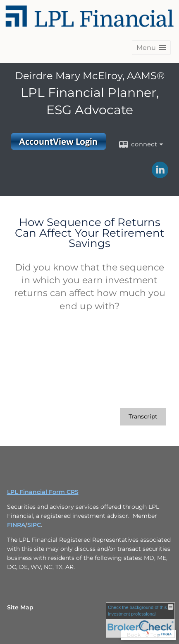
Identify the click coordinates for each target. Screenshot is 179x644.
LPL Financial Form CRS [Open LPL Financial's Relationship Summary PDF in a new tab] (43, 492)
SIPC (34, 525)
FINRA (16, 525)
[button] (151, 48)
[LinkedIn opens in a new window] (160, 175)
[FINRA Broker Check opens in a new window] (140, 620)
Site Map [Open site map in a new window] (20, 607)
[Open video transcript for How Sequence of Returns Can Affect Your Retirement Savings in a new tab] (143, 417)
